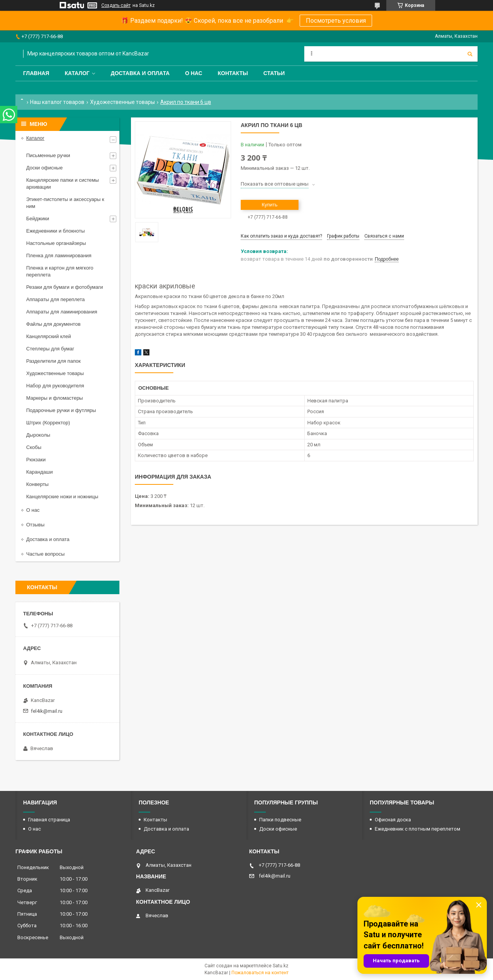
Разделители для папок (53, 361)
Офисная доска (393, 820)
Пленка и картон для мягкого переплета (60, 271)
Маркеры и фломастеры (54, 398)
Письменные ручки (48, 155)
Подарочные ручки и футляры (61, 410)
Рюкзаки (36, 460)
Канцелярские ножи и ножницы (62, 497)
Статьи (274, 73)
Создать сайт (116, 5)
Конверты (37, 484)
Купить (269, 205)
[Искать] (470, 54)
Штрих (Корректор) (48, 423)
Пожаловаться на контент (260, 973)
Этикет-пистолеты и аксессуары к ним (65, 203)
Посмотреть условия (336, 21)
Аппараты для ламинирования (62, 312)
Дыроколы (38, 435)
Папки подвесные (280, 820)
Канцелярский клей (49, 336)
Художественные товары (122, 102)
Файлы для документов (53, 324)
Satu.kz (281, 966)
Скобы (34, 447)
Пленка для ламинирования (59, 255)
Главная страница (49, 820)
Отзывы (35, 525)
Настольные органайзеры (56, 243)
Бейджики (38, 219)
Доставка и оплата (140, 73)
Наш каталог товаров (57, 102)
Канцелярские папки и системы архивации (63, 183)
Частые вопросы (45, 554)
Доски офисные (44, 168)
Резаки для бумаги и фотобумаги (65, 287)
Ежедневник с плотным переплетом (418, 829)
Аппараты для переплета (55, 299)
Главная (36, 73)
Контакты (233, 73)
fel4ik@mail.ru (47, 711)
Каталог (77, 73)
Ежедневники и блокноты (55, 231)
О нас (194, 73)
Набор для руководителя (55, 386)
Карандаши (39, 472)
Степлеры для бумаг (50, 349)
